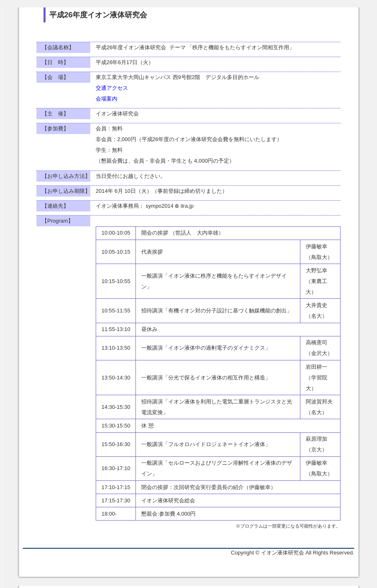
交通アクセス (112, 88)
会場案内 (106, 99)
